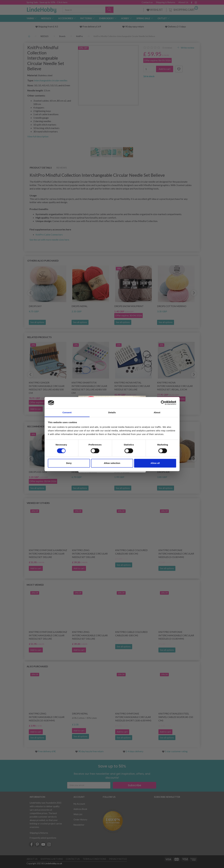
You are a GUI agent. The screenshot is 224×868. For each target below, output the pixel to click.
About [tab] (157, 413)
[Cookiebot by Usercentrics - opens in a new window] (163, 403)
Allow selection (112, 463)
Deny (69, 463)
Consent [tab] (67, 413)
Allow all (155, 463)
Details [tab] (112, 413)
